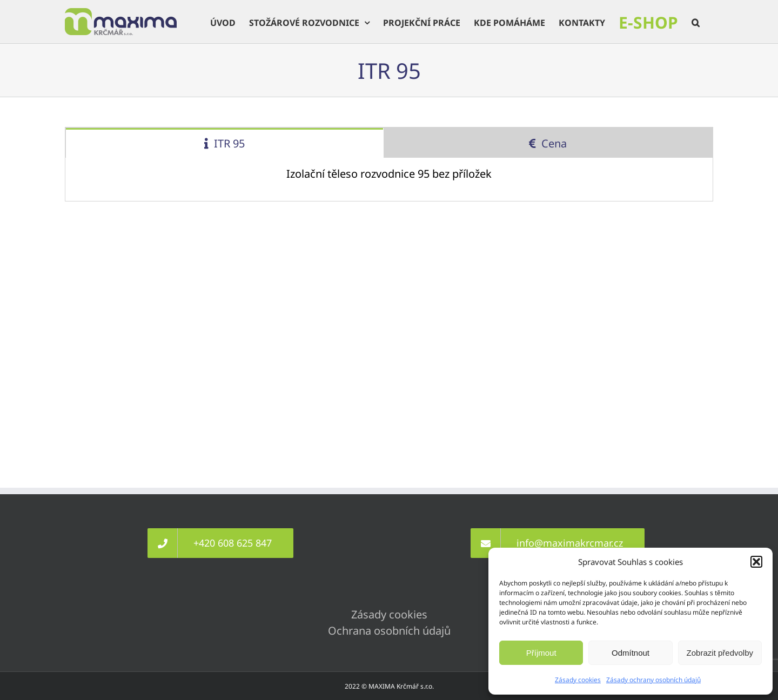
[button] (756, 562)
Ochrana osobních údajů (389, 631)
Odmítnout (631, 653)
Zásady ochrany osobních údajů (653, 680)
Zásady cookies (578, 680)
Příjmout (541, 653)
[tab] (224, 143)
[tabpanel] (389, 180)
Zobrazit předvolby (720, 653)
